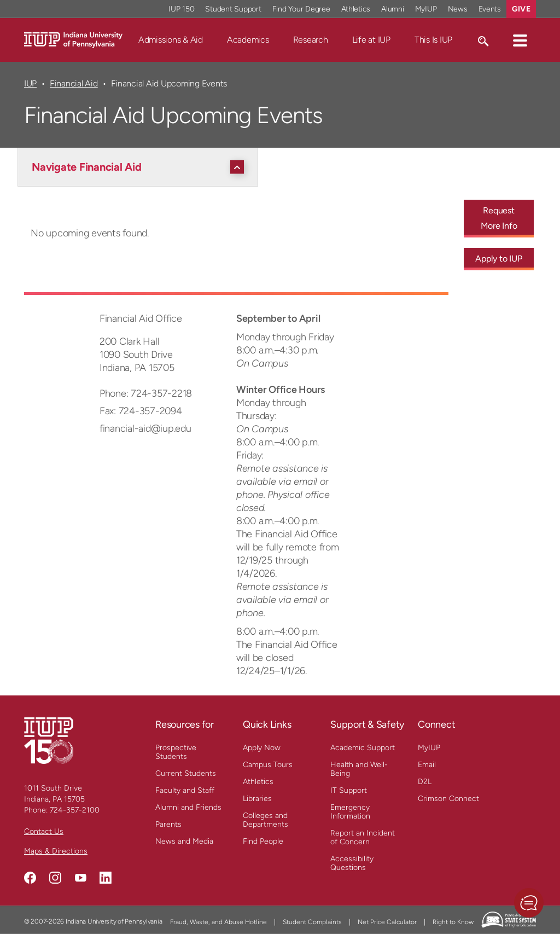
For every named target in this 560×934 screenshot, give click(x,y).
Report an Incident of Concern (363, 837)
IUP (30, 83)
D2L (425, 782)
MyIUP (429, 748)
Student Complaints (312, 922)
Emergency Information (350, 812)
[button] (520, 40)
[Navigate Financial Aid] (141, 167)
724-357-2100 (75, 810)
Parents (168, 824)
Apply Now (262, 748)
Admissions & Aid (171, 40)
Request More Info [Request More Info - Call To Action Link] (499, 218)
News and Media (184, 841)
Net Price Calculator (387, 922)
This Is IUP (433, 40)
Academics (248, 40)
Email (427, 765)
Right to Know (453, 922)
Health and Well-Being (359, 769)
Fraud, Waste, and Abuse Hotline (218, 922)
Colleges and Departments (266, 820)
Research (311, 40)
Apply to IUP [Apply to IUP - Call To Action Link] (498, 259)
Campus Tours (268, 765)
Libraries (257, 799)
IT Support (349, 790)
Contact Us (44, 831)
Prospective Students (176, 752)
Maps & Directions (56, 851)
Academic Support (363, 748)
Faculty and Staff (185, 790)
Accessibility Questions (352, 863)
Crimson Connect (448, 799)
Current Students (186, 773)
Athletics (258, 782)
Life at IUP (371, 40)
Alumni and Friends (188, 807)
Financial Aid (74, 83)
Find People (263, 841)
